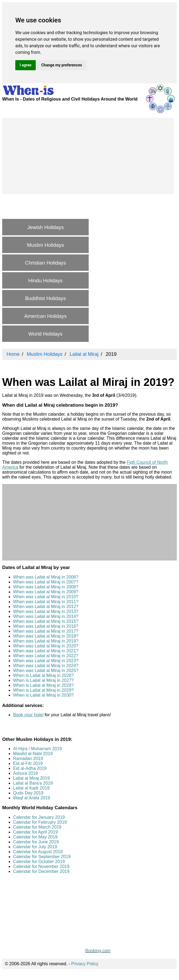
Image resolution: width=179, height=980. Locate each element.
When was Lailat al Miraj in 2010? (46, 597)
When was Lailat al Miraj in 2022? (46, 656)
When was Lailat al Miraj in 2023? (46, 661)
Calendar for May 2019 (35, 837)
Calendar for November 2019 (41, 866)
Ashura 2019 (26, 773)
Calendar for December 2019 (41, 871)
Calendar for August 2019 (38, 852)
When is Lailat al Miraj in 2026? (43, 675)
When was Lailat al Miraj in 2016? (46, 626)
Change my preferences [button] (62, 65)
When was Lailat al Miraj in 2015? (46, 621)
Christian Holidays (45, 263)
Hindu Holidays (45, 281)
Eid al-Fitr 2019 (28, 763)
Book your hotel (28, 715)
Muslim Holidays (46, 245)
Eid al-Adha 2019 (30, 768)
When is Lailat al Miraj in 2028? (43, 685)
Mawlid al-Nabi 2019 (33, 754)
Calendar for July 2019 (35, 847)
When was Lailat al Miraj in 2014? (46, 616)
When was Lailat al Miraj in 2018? (46, 636)
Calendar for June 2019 (36, 842)
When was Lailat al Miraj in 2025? (46, 671)
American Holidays (46, 316)
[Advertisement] (88, 156)
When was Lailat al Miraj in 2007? (46, 582)
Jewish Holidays (46, 227)
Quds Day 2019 (28, 793)
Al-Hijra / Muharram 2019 (38, 749)
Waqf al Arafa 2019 (32, 798)
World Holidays (45, 334)
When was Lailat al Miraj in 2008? (46, 587)
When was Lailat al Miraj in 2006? (46, 577)
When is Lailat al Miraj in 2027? (43, 680)
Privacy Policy (85, 964)
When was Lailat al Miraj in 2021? (46, 651)
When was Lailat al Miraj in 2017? (46, 631)
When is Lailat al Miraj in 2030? (43, 695)
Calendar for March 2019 (37, 827)
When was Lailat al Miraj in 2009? (46, 592)
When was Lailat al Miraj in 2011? (46, 602)
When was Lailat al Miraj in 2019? (46, 641)
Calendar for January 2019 (39, 817)
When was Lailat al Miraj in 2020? (46, 646)
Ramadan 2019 (28, 759)
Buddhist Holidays (45, 298)
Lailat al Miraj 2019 (31, 778)
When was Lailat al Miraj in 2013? (46, 611)
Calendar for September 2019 (42, 857)
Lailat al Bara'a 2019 (33, 783)
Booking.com (98, 951)
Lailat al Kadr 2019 (31, 788)
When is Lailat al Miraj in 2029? (43, 690)
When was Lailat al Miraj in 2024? (46, 666)
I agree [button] (26, 65)
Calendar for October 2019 (39, 862)
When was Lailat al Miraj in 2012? (46, 607)
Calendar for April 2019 (35, 832)
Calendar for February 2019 (40, 822)
